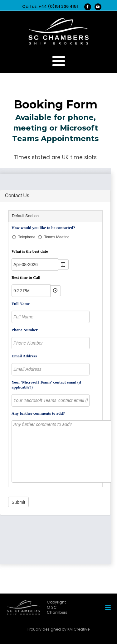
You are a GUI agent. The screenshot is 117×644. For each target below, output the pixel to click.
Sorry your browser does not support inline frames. (55, 367)
